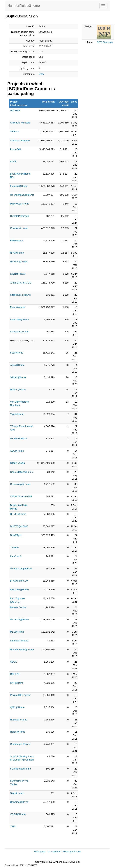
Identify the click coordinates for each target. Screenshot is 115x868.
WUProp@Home (19, 262)
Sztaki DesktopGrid (20, 295)
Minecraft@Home (19, 619)
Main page (40, 852)
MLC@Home (17, 632)
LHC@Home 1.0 (19, 581)
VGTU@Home (18, 814)
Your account (54, 852)
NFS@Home (17, 253)
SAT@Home (17, 683)
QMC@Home (17, 707)
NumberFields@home (24, 6)
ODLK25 (15, 674)
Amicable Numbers (20, 123)
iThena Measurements (22, 195)
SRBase (15, 131)
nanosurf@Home (19, 641)
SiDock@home (18, 377)
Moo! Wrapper (18, 307)
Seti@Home (17, 353)
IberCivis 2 (16, 556)
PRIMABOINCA (18, 439)
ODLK (13, 662)
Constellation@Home (21, 472)
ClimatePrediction (20, 216)
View (42, 74)
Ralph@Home (18, 732)
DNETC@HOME (19, 526)
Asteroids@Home (20, 319)
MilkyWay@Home (20, 204)
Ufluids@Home (18, 389)
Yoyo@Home (17, 414)
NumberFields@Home (22, 649)
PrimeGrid (16, 149)
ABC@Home (17, 451)
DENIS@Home (18, 514)
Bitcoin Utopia (17, 463)
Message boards (72, 852)
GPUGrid (15, 111)
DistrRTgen (16, 535)
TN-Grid (14, 547)
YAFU (13, 826)
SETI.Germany (105, 42)
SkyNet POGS (18, 274)
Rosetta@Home (19, 720)
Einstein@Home (19, 186)
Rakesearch (16, 240)
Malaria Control (18, 607)
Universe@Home (19, 802)
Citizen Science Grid (21, 496)
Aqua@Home (17, 365)
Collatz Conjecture (20, 140)
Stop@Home (17, 793)
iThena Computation (21, 569)
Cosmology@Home (21, 484)
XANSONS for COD (21, 283)
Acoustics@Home (20, 332)
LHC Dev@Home (19, 590)
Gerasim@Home (19, 228)
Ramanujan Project (20, 744)
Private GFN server (20, 695)
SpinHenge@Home (20, 769)
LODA (13, 161)
